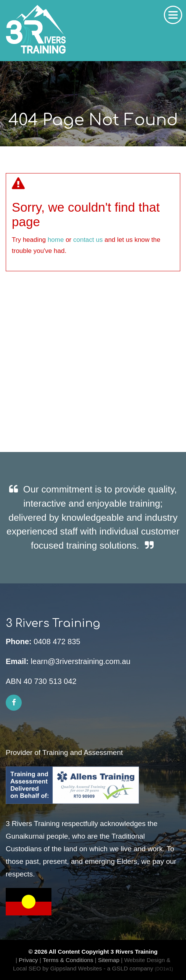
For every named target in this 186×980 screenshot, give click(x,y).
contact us (88, 240)
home (56, 240)
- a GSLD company (138, 968)
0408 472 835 (57, 641)
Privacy (28, 960)
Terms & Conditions (68, 960)
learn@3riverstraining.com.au (81, 661)
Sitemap (109, 960)
